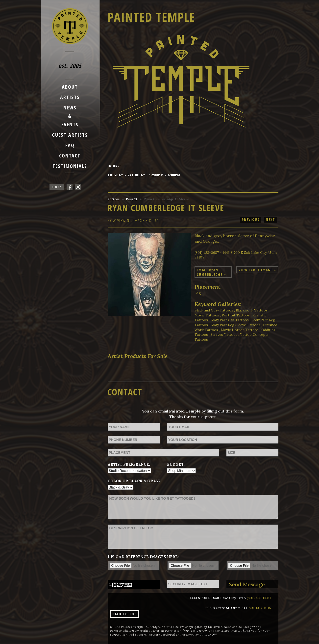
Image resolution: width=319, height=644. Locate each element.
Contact (70, 156)
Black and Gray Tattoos (214, 310)
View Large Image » (257, 270)
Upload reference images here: (143, 557)
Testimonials (70, 166)
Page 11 (132, 199)
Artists (70, 97)
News (70, 108)
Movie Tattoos (207, 315)
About (70, 87)
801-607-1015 (260, 608)
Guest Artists (70, 135)
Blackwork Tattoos (252, 310)
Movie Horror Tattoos (240, 330)
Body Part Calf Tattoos (230, 320)
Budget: (176, 464)
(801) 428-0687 (259, 598)
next (270, 219)
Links (57, 187)
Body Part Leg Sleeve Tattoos (235, 325)
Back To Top (124, 614)
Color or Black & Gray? (134, 481)
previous (251, 219)
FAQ (70, 145)
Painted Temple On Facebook (70, 187)
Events (70, 124)
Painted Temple (151, 17)
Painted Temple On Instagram (78, 187)
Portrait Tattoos (236, 315)
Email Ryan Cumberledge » (211, 272)
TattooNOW (209, 635)
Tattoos (114, 199)
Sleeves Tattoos (224, 335)
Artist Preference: (129, 464)
